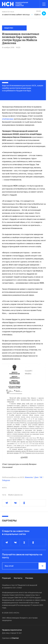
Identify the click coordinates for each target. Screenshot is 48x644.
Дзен (36, 477)
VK (41, 477)
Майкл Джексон (15, 495)
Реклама (29, 578)
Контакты (18, 578)
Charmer (15, 638)
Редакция (6, 578)
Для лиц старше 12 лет (12, 633)
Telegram (6, 480)
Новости (29, 477)
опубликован (8, 119)
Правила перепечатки (12, 630)
